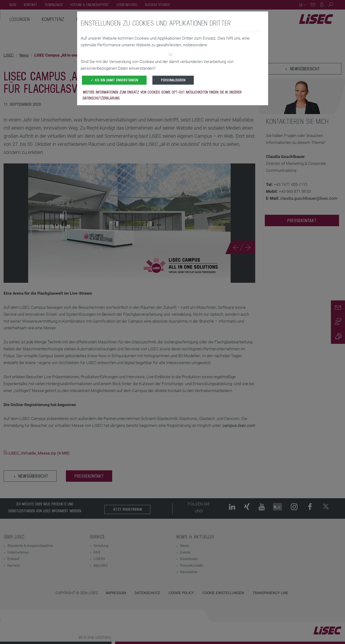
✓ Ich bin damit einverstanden (114, 80)
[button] (171, 55)
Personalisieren (173, 80)
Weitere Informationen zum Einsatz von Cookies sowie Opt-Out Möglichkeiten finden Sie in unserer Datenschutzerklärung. (162, 95)
